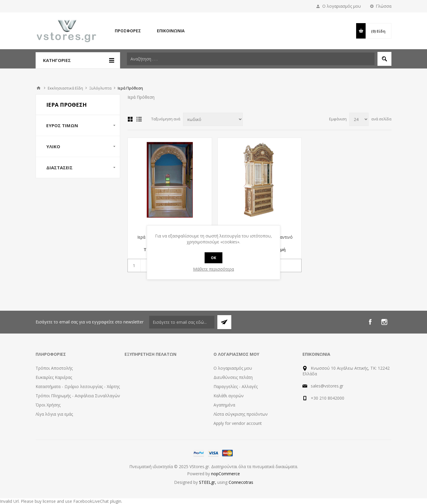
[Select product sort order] (213, 119)
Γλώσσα (384, 6)
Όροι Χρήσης (48, 405)
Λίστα (139, 119)
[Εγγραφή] (182, 322)
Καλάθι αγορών (229, 396)
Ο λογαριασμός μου (342, 6)
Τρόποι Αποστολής (54, 368)
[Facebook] (370, 322)
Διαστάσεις (59, 168)
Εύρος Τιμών (62, 125)
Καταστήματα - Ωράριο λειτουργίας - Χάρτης (78, 386)
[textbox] (251, 59)
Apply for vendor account (238, 423)
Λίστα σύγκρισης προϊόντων (241, 414)
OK (213, 258)
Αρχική (39, 88)
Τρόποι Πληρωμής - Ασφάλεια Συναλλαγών (78, 396)
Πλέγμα (130, 119)
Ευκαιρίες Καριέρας (54, 377)
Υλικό (53, 146)
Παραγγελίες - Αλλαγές (236, 386)
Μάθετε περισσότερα (213, 269)
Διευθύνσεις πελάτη (233, 377)
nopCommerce (226, 474)
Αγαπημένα (224, 405)
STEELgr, (208, 482)
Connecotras (241, 482)
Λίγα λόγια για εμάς (54, 414)
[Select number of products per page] (359, 119)
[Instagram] (384, 322)
